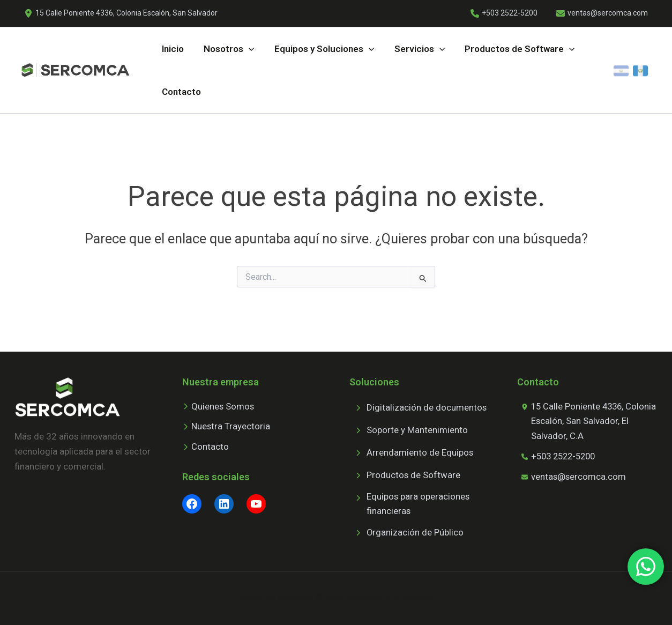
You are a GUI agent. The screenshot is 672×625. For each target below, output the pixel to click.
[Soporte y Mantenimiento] (409, 430)
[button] (228, 49)
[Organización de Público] (407, 533)
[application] (248, 49)
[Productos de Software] (405, 475)
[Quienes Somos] (219, 406)
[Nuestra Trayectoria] (226, 427)
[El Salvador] (621, 70)
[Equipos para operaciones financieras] (420, 504)
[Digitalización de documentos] (418, 407)
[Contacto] (206, 447)
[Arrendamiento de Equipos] (412, 452)
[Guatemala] (640, 70)
